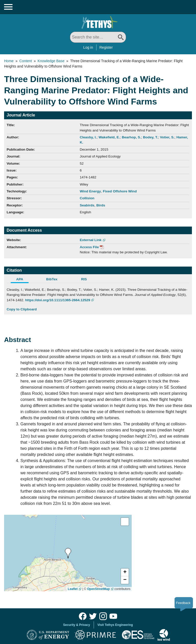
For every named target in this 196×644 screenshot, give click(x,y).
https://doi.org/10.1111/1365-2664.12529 (58, 300)
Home (9, 61)
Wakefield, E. (109, 137)
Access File (89, 247)
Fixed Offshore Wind (120, 191)
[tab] (23, 280)
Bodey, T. (150, 137)
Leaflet (73, 589)
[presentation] (68, 553)
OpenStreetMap (98, 589)
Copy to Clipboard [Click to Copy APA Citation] (22, 309)
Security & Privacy (76, 625)
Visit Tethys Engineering (115, 625)
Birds (101, 205)
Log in (88, 47)
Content (26, 61)
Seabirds (87, 205)
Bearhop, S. (131, 137)
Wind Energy (90, 191)
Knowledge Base (51, 61)
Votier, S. (167, 137)
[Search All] (98, 37)
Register (106, 47)
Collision (87, 198)
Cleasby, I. (88, 137)
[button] (125, 572)
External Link (90, 240)
